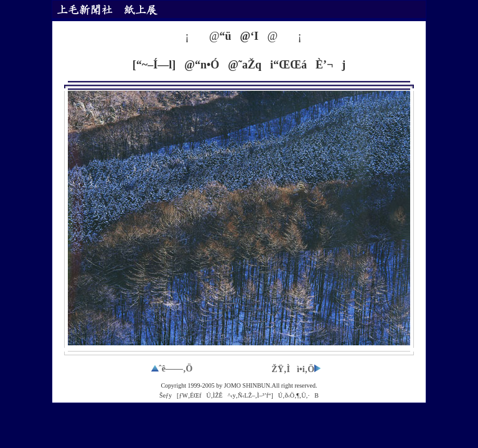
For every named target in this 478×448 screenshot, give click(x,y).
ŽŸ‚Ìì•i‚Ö (296, 369)
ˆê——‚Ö (172, 369)
